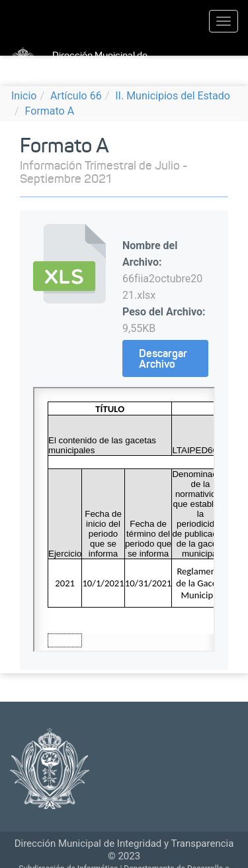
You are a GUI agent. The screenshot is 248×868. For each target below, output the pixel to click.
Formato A (50, 111)
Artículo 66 (76, 96)
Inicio (24, 96)
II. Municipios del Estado (173, 96)
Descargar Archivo (163, 358)
